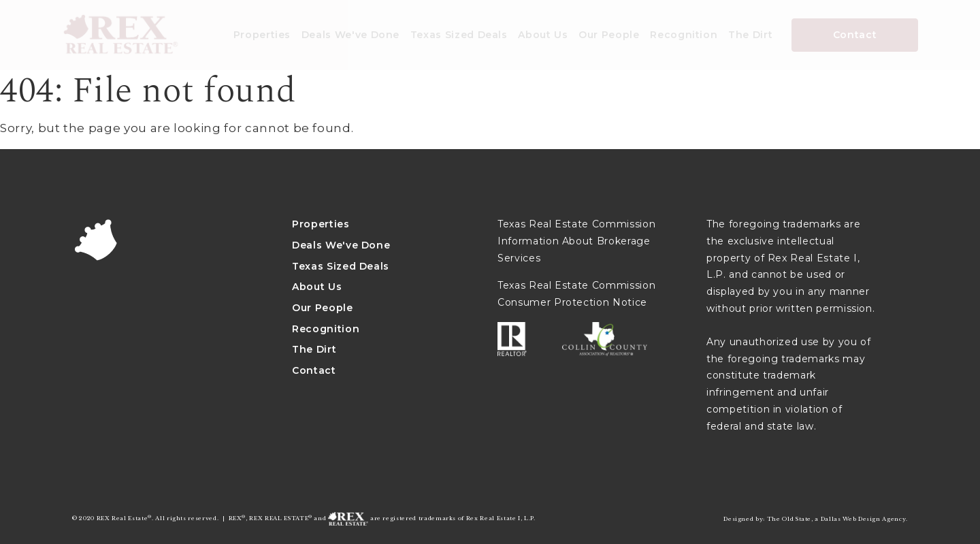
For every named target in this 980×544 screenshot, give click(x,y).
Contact (855, 35)
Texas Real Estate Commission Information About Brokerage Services (576, 241)
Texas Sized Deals (459, 35)
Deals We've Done (350, 35)
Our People (609, 35)
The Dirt (750, 35)
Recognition (684, 35)
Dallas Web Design (851, 519)
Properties (262, 35)
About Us (543, 35)
